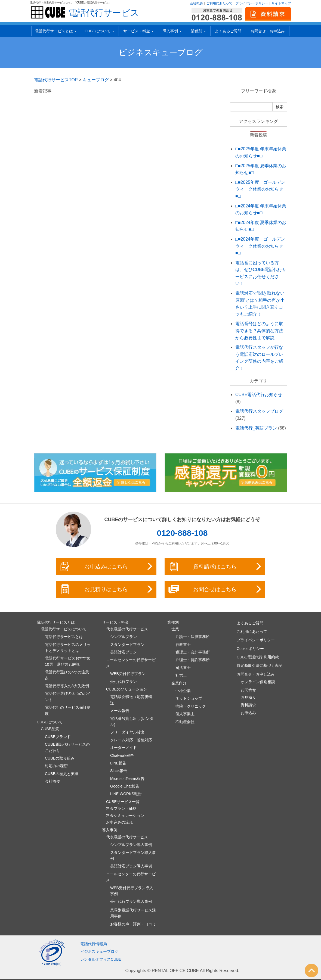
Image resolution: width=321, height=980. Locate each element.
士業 (175, 629)
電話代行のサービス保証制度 (68, 710)
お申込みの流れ (119, 822)
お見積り (248, 697)
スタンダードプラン (127, 645)
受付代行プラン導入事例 (131, 901)
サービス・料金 (138, 31)
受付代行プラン (124, 682)
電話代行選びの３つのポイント (68, 696)
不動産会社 (185, 722)
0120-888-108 (182, 533)
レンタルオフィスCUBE (101, 959)
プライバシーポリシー (252, 3)
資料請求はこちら (215, 567)
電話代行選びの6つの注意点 (67, 675)
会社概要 (196, 3)
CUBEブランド (58, 737)
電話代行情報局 (94, 944)
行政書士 (183, 645)
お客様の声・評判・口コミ (133, 924)
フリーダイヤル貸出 (127, 732)
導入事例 (172, 31)
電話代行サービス (104, 13)
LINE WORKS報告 (126, 794)
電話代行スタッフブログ (259, 411)
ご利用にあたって (219, 3)
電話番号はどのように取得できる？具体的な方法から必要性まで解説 (259, 331)
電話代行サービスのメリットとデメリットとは (68, 648)
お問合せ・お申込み (268, 31)
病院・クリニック (191, 706)
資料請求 (248, 705)
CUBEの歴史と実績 (62, 774)
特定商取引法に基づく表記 (260, 665)
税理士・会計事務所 (193, 652)
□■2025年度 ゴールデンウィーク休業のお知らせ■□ (260, 189)
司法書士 (183, 668)
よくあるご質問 (228, 31)
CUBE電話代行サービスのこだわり (67, 747)
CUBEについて (99, 31)
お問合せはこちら (215, 589)
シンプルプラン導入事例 (131, 845)
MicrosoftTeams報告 (127, 779)
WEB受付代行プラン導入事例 (132, 891)
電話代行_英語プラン (256, 428)
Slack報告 (119, 771)
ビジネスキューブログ (161, 52)
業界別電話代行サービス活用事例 (133, 913)
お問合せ (248, 690)
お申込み (248, 713)
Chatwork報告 (122, 755)
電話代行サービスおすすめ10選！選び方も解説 (68, 661)
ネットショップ (189, 698)
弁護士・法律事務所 (193, 637)
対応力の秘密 (56, 766)
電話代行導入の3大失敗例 (67, 686)
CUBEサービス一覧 (123, 802)
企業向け (179, 683)
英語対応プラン (124, 652)
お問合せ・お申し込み (256, 674)
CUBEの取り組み (60, 758)
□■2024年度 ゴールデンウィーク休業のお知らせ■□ (260, 246)
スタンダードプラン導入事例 (133, 855)
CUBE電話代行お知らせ (259, 395)
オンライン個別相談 (258, 682)
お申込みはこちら (107, 567)
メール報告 (120, 711)
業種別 (198, 31)
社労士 (181, 675)
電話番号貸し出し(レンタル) (132, 721)
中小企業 (183, 691)
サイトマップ (281, 3)
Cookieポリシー (250, 649)
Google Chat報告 (125, 786)
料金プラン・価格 (121, 808)
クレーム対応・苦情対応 (131, 740)
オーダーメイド (124, 748)
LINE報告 (118, 763)
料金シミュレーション (125, 816)
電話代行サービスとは (56, 31)
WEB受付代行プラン (128, 674)
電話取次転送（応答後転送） (131, 700)
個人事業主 (185, 714)
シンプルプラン (124, 637)
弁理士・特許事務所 (193, 660)
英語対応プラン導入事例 (131, 866)
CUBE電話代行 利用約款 (258, 657)
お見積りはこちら (107, 589)
